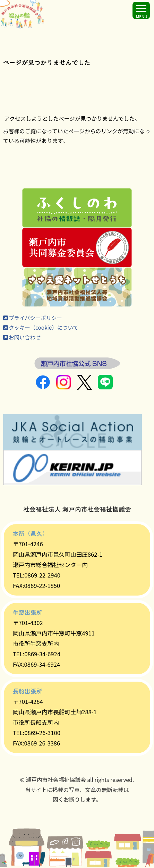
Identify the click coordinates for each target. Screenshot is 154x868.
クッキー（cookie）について (42, 328)
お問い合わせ (23, 338)
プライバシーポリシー (33, 318)
